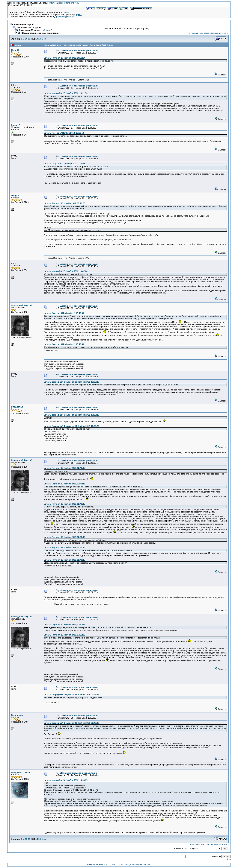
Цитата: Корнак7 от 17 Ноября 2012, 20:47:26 (66, 271)
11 (29, 39)
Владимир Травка (20, 772)
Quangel (47, 30)
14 (40, 39)
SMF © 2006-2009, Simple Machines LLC (131, 865)
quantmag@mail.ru (65, 17)
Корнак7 (15, 125)
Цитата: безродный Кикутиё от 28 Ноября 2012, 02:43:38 (71, 694)
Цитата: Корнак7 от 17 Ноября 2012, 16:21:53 (66, 93)
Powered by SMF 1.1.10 (99, 865)
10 (26, 39)
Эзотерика (25, 30)
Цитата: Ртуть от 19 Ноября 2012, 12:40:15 (64, 468)
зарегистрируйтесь (70, 3)
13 (37, 39)
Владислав (17, 407)
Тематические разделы (29, 27)
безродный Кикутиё (21, 305)
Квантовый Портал (24, 25)
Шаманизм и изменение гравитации (40, 33)
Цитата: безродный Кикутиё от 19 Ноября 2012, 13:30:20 (71, 382)
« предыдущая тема (199, 33)
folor (13, 85)
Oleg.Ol (15, 50)
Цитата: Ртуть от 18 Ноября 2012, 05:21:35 (64, 203)
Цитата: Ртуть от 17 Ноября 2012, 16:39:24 (64, 58)
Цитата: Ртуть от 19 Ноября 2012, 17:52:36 (64, 625)
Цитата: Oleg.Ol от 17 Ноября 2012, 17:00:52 (65, 164)
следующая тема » (219, 33)
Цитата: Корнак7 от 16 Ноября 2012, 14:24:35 (66, 780)
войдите (51, 3)
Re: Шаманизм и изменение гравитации (77, 51)
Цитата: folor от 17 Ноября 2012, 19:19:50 (64, 133)
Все (44, 39)
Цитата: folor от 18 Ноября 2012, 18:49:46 (64, 313)
